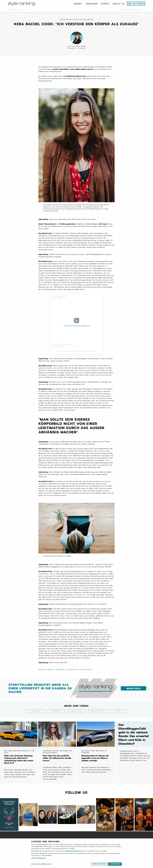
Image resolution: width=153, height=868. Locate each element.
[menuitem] (78, 4)
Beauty (56, 716)
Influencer (97, 716)
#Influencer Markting (46, 674)
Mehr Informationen (39, 858)
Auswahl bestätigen (99, 864)
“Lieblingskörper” (80, 600)
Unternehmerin (92, 229)
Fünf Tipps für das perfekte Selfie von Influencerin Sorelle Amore (59, 759)
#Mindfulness (60, 674)
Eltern (117, 716)
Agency (78, 4)
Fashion (36, 716)
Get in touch (136, 4)
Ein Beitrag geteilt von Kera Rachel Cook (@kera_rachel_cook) (76, 356)
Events (105, 4)
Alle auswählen (115, 864)
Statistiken (48, 864)
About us (119, 4)
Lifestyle (76, 716)
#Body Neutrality (85, 674)
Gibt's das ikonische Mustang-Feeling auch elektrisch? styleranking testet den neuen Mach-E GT (20, 761)
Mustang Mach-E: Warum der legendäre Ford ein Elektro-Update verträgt (97, 759)
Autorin (80, 229)
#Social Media (72, 674)
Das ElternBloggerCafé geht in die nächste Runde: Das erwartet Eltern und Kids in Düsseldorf (134, 737)
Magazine (92, 4)
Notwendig (37, 864)
